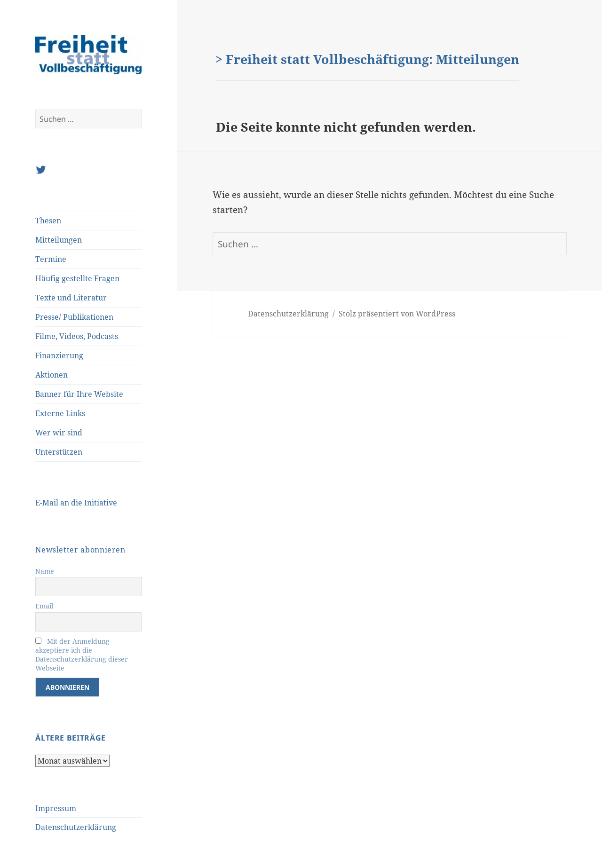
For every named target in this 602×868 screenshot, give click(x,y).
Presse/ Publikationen (74, 317)
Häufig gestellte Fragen (77, 278)
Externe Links (60, 413)
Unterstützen (59, 452)
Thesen (48, 221)
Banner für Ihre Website (79, 394)
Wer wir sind (59, 433)
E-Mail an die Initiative (76, 503)
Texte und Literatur (71, 298)
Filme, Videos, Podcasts (77, 336)
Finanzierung (59, 355)
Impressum (56, 808)
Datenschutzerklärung (76, 827)
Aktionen (51, 375)
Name (45, 571)
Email (44, 606)
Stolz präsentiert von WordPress (397, 314)
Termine (51, 259)
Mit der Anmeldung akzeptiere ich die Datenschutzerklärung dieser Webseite (82, 655)
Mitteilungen (59, 240)
